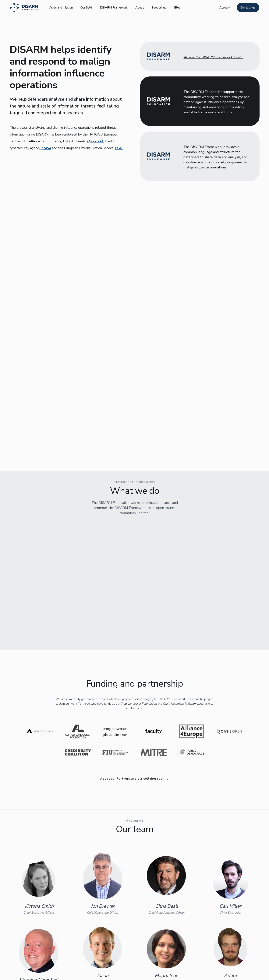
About (140, 8)
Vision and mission (61, 8)
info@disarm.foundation (178, 975)
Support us (159, 8)
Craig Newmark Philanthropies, (184, 628)
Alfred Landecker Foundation (138, 628)
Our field (86, 8)
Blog (177, 8)
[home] (24, 8)
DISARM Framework (114, 8)
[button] (225, 8)
